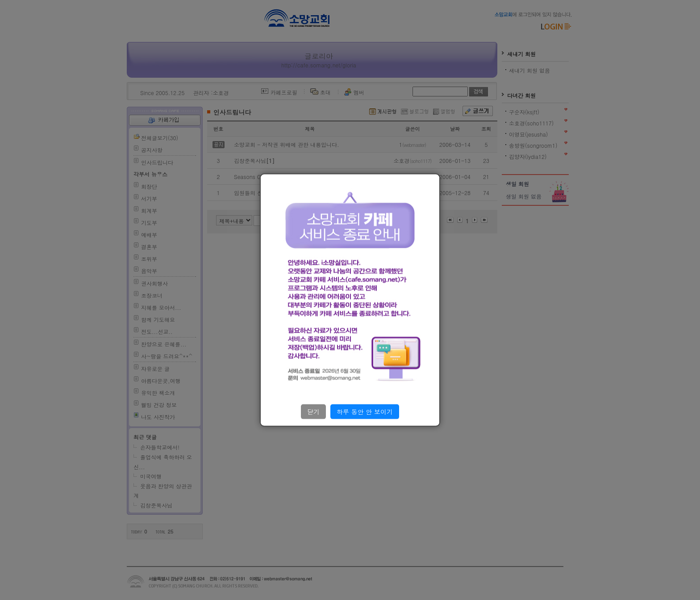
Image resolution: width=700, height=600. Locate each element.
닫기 (313, 412)
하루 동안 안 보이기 (365, 412)
